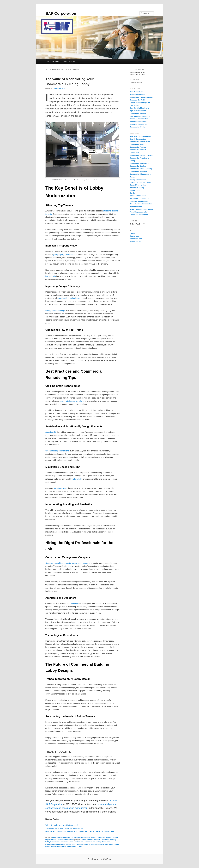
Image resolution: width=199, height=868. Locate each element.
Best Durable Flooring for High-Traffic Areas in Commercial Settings (140, 111)
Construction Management (81, 837)
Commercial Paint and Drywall (142, 155)
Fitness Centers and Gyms (140, 182)
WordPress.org (136, 241)
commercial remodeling (92, 842)
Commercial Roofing (138, 166)
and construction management (72, 808)
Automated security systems (73, 401)
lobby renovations (91, 844)
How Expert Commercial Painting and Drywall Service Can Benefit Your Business (80, 831)
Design (132, 177)
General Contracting (138, 185)
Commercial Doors (137, 144)
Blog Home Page (52, 61)
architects (75, 604)
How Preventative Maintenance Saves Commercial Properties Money (142, 95)
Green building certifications (57, 451)
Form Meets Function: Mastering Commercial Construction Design (139, 124)
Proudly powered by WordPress (99, 859)
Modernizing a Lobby (75, 847)
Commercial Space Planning (141, 169)
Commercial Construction (140, 142)
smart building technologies (69, 298)
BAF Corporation (61, 13)
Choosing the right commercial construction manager (68, 563)
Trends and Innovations (65, 840)
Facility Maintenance (138, 180)
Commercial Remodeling (61, 837)
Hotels (132, 193)
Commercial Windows (138, 171)
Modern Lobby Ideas (59, 847)
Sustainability (51, 432)
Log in (132, 233)
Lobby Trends (103, 844)
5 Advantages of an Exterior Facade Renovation (66, 828)
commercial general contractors (71, 842)
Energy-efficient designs (56, 310)
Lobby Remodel (77, 844)
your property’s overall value (65, 254)
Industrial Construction (139, 201)
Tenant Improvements (138, 212)
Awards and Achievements (140, 136)
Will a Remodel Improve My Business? (62, 825)
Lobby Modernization (63, 844)
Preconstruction (136, 207)
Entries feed (134, 236)
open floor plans (60, 488)
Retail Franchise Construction (141, 209)
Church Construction (138, 139)
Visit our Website (69, 61)
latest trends (51, 276)
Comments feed (136, 239)
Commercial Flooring (138, 147)
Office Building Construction (102, 837)
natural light (77, 479)
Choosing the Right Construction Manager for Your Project (140, 103)
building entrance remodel (90, 840)
